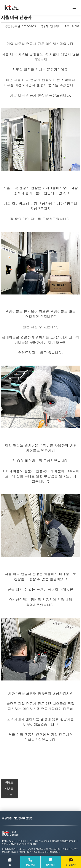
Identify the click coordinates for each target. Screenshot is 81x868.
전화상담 (30, 862)
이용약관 (7, 818)
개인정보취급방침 (23, 818)
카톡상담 (71, 862)
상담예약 (51, 862)
